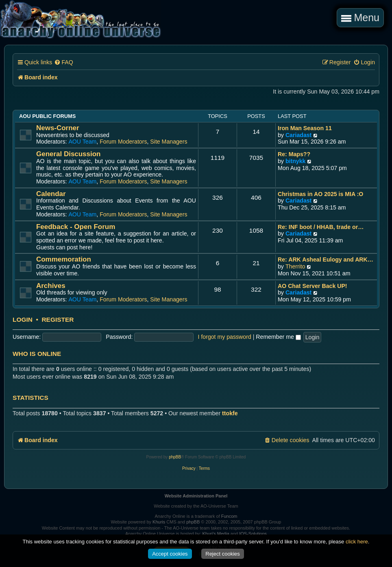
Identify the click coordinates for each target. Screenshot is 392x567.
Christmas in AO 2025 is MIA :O (320, 194)
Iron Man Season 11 (305, 128)
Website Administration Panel (196, 496)
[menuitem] (63, 62)
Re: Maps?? (294, 154)
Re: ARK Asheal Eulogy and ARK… (326, 260)
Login (23, 320)
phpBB (175, 457)
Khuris (159, 522)
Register (58, 320)
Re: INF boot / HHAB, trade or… (321, 227)
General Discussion (68, 154)
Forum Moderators (123, 142)
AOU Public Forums (47, 116)
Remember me (278, 337)
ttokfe (230, 413)
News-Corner (58, 128)
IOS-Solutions (253, 534)
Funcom (229, 516)
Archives (51, 286)
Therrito (295, 266)
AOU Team (82, 142)
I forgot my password (225, 337)
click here (357, 542)
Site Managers (169, 142)
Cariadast (298, 135)
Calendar (51, 194)
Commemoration (64, 259)
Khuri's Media (216, 534)
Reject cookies (223, 554)
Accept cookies (170, 554)
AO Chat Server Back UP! (313, 286)
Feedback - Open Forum (76, 227)
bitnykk (296, 161)
